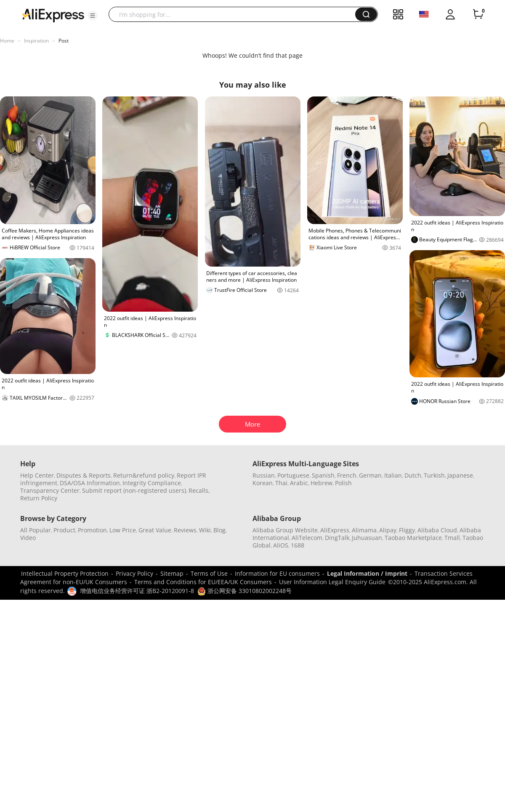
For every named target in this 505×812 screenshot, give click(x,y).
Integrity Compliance (152, 483)
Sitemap (172, 573)
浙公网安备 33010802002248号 (245, 591)
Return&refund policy (144, 475)
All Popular (36, 530)
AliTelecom (307, 538)
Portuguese (293, 475)
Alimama (364, 530)
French (347, 475)
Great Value (155, 530)
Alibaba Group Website (285, 530)
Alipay (388, 530)
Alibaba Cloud (437, 530)
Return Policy (39, 498)
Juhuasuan (367, 538)
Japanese (460, 475)
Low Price (123, 530)
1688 (298, 545)
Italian (393, 475)
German (370, 475)
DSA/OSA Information (90, 483)
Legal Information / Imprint (367, 573)
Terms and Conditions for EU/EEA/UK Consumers (203, 582)
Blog (219, 530)
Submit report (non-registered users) (134, 490)
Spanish (323, 475)
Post (64, 41)
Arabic (299, 483)
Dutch (413, 475)
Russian (264, 475)
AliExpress (335, 530)
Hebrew (322, 483)
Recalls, (199, 490)
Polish (343, 483)
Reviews (185, 530)
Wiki (205, 530)
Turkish (434, 475)
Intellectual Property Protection (65, 573)
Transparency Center (50, 490)
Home (7, 41)
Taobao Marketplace (413, 538)
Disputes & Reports (84, 475)
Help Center (37, 475)
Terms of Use (209, 573)
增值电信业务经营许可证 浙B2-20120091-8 (137, 591)
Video (28, 538)
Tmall (452, 538)
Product (64, 530)
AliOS (281, 545)
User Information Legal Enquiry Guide (332, 582)
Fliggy (407, 530)
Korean (263, 483)
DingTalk (337, 538)
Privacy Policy (134, 573)
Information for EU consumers (277, 573)
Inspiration (36, 41)
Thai (281, 483)
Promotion (92, 530)
